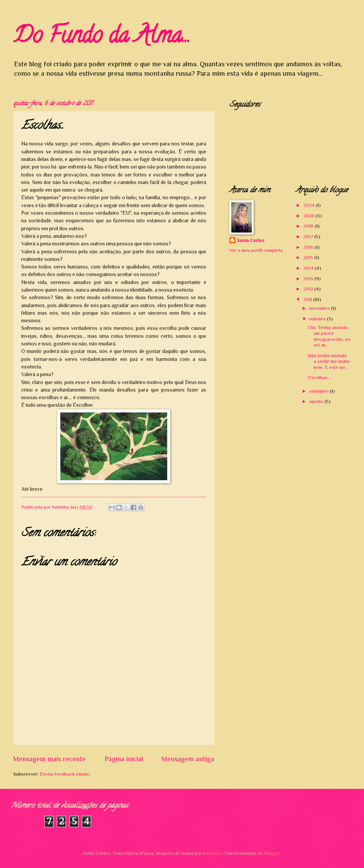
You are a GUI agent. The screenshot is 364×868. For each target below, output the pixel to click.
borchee (212, 853)
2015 (309, 257)
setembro (319, 391)
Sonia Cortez (251, 240)
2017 (309, 237)
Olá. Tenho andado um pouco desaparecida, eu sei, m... (329, 336)
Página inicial (124, 759)
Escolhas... (319, 377)
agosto (317, 401)
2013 (309, 279)
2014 (309, 268)
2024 (310, 205)
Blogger (272, 853)
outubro (318, 319)
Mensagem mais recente (49, 759)
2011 (308, 299)
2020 (310, 216)
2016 (309, 247)
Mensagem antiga (188, 759)
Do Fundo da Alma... (102, 37)
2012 (309, 289)
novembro (320, 308)
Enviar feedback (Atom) (65, 774)
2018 (309, 226)
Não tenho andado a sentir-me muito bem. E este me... (329, 361)
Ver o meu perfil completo (256, 250)
